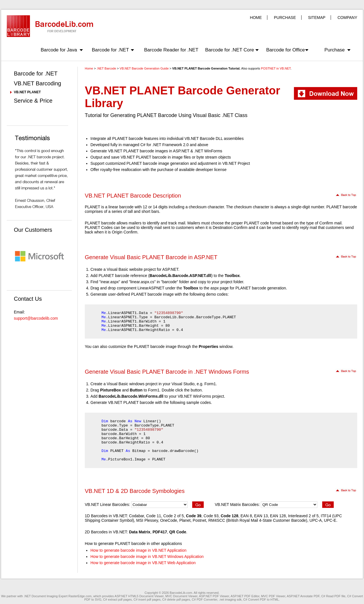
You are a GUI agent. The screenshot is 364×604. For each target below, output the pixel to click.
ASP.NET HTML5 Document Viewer (139, 596)
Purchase (335, 50)
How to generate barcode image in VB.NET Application (138, 550)
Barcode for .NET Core (230, 50)
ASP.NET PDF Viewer (214, 596)
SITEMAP (317, 18)
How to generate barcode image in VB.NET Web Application (143, 563)
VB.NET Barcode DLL (204, 138)
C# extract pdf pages (118, 599)
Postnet (199, 520)
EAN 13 (261, 516)
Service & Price (33, 101)
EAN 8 (246, 516)
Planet (185, 520)
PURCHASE (285, 18)
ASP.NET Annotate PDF (303, 596)
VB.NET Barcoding (38, 83)
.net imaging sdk (230, 599)
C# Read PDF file (333, 596)
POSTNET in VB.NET (276, 68)
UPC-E (330, 520)
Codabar (136, 516)
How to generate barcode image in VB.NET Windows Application (147, 557)
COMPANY (347, 18)
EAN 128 (278, 516)
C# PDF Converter (205, 599)
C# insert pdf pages (147, 599)
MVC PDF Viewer (273, 596)
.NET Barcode (106, 68)
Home (89, 68)
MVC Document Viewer (181, 596)
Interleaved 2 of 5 (303, 516)
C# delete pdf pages (176, 599)
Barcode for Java (59, 50)
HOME (256, 18)
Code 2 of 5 (174, 516)
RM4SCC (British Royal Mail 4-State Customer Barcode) (258, 520)
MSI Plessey (147, 520)
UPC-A (316, 520)
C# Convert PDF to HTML (261, 599)
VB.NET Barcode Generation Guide (144, 68)
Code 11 (154, 516)
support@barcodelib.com (36, 318)
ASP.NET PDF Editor (245, 596)
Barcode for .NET (110, 50)
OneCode (169, 520)
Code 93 (211, 516)
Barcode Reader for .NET (171, 50)
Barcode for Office (286, 50)
